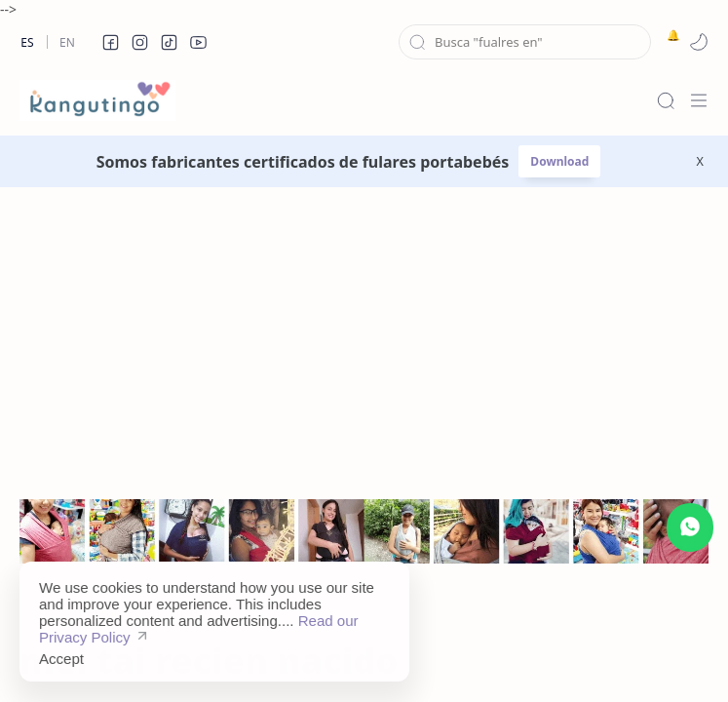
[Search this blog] (525, 42)
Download (559, 161)
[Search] (666, 100)
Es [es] (27, 42)
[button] (110, 42)
